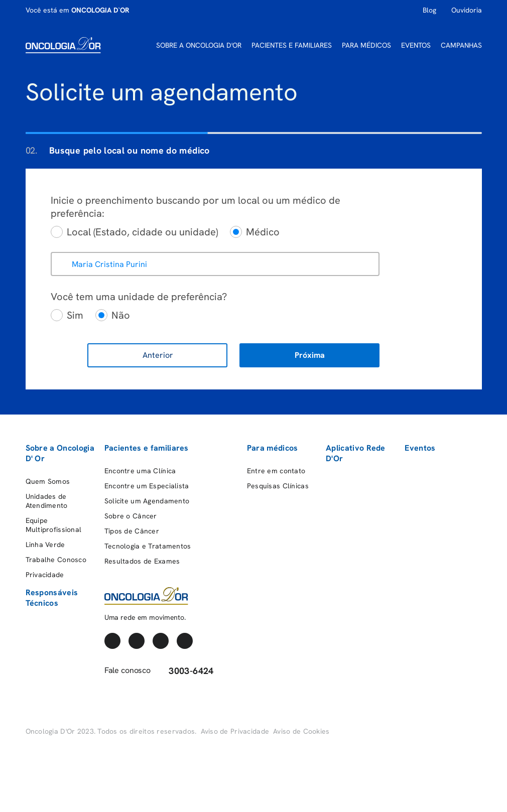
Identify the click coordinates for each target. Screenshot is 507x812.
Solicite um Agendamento (147, 501)
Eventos (420, 448)
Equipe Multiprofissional (54, 525)
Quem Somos (48, 481)
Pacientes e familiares (147, 448)
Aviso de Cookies (301, 731)
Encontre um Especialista (147, 486)
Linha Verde (45, 545)
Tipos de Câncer (132, 531)
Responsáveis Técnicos (52, 598)
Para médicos (273, 448)
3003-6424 (185, 671)
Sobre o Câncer (131, 516)
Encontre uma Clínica (140, 471)
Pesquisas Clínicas (278, 486)
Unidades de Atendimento (47, 501)
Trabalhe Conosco (56, 560)
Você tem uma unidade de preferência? (139, 297)
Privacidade (45, 575)
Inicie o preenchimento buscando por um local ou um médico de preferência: (196, 207)
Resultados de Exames (142, 561)
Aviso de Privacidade (235, 731)
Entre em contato (276, 471)
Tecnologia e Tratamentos (148, 546)
